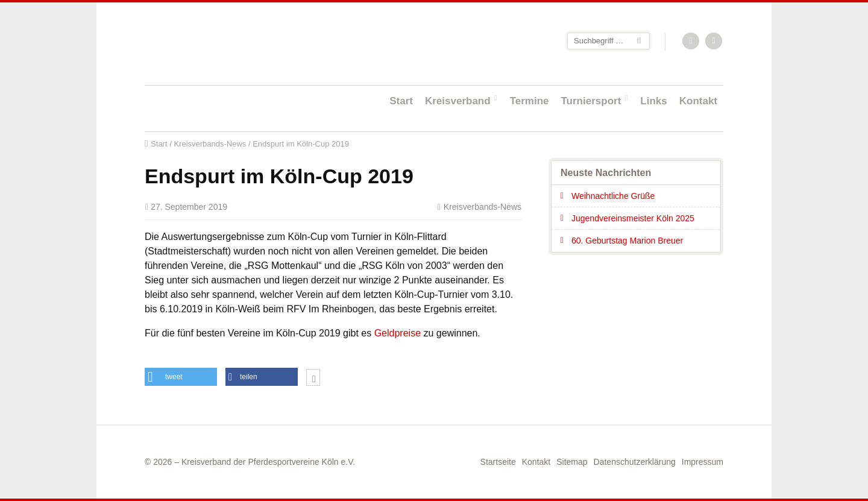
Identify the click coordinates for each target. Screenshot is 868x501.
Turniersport (591, 101)
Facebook (714, 42)
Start (401, 101)
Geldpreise (398, 333)
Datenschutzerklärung (635, 462)
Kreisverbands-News (210, 144)
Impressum (703, 462)
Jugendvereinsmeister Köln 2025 (633, 218)
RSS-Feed (691, 42)
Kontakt (698, 101)
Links (653, 101)
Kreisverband (458, 101)
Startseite (223, 43)
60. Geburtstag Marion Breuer (627, 241)
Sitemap (572, 462)
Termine (530, 101)
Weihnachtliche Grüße (613, 196)
